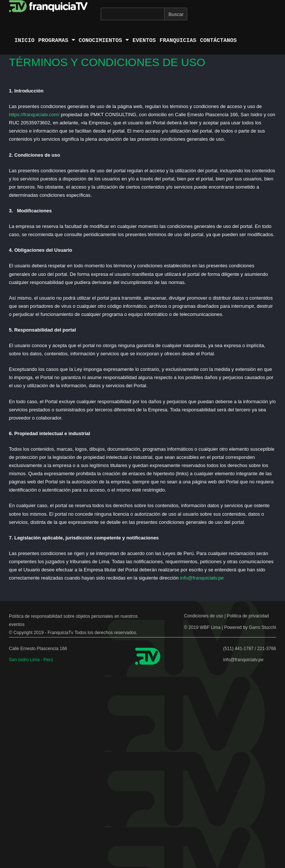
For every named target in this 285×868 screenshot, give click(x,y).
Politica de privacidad (248, 616)
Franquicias (178, 40)
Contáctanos (218, 40)
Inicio (24, 40)
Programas (57, 40)
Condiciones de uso (204, 616)
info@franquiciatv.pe (202, 578)
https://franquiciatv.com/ (34, 115)
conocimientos (104, 40)
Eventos (144, 40)
